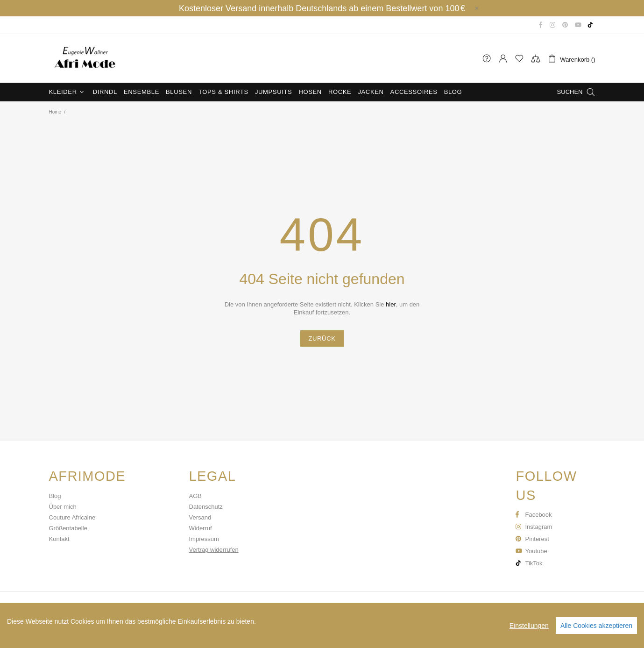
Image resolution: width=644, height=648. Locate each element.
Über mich (63, 507)
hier (391, 304)
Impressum (204, 539)
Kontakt (59, 539)
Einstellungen (529, 626)
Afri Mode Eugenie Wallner (84, 58)
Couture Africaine (72, 517)
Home (55, 112)
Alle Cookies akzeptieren (596, 626)
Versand (200, 517)
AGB (195, 496)
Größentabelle (68, 528)
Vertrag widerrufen (214, 550)
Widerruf (201, 528)
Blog (55, 496)
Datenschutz (206, 507)
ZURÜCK (322, 338)
